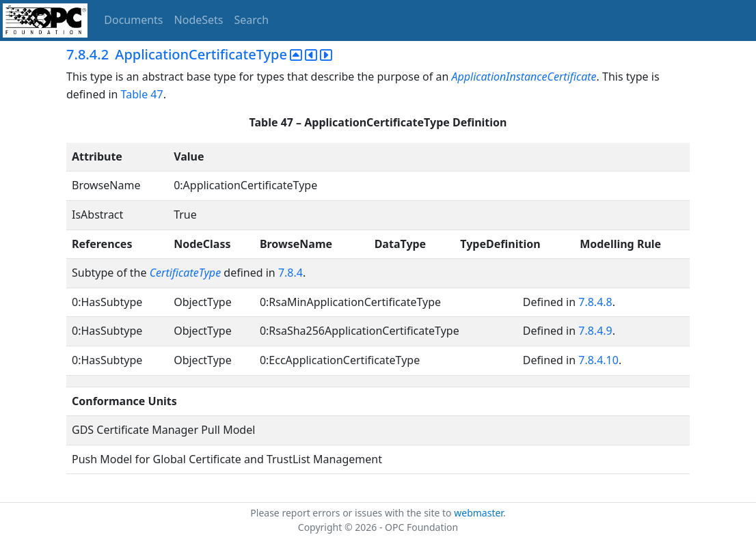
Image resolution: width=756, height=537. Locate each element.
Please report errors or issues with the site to (352, 513)
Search (252, 20)
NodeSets (199, 20)
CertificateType (185, 273)
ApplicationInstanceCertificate (524, 77)
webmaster (478, 513)
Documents (133, 20)
